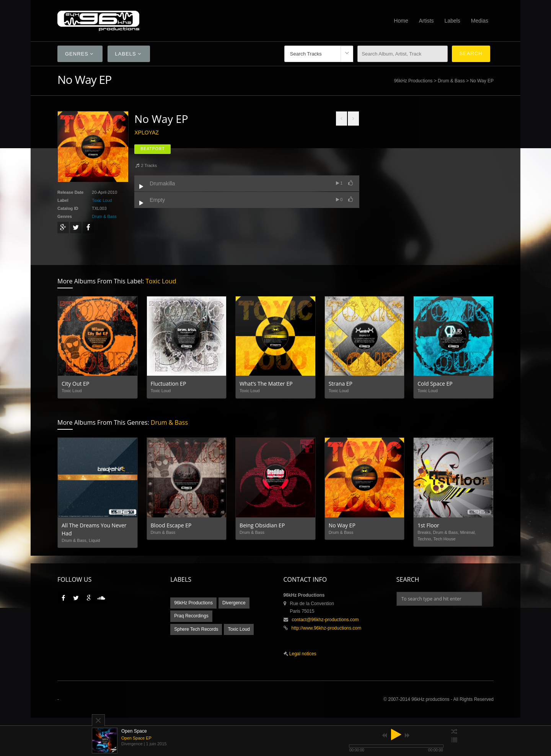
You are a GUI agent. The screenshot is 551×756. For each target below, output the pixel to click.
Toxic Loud (102, 200)
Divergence (234, 603)
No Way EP (342, 525)
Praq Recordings (191, 616)
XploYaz (147, 133)
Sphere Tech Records (196, 629)
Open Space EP (136, 738)
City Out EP (75, 384)
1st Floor (428, 525)
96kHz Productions (413, 81)
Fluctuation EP (169, 384)
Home (401, 21)
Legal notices (302, 654)
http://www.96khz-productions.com (327, 628)
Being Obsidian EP (262, 525)
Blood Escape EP (171, 525)
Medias (480, 21)
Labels (452, 21)
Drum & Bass (451, 81)
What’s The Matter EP (266, 384)
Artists (426, 21)
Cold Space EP (435, 384)
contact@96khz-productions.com (325, 620)
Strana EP (341, 384)
